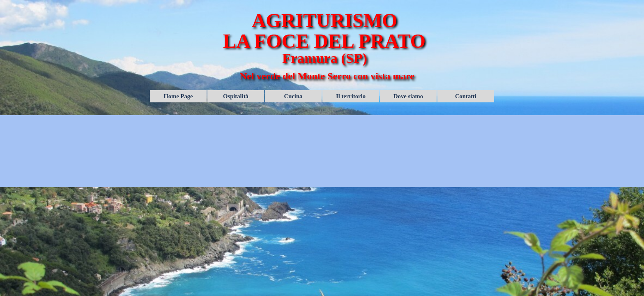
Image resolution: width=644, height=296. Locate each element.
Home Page (178, 96)
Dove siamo (408, 96)
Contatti (466, 96)
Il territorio (351, 96)
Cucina (293, 96)
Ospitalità (236, 96)
